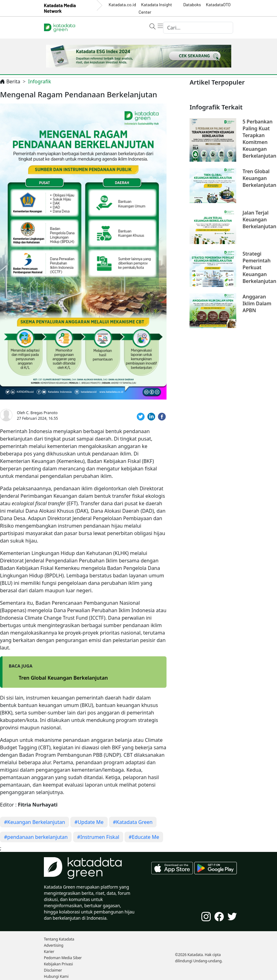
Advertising (54, 945)
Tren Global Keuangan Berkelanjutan (63, 678)
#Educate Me (144, 837)
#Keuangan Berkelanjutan (35, 822)
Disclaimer (53, 970)
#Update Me (89, 822)
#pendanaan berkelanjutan (36, 837)
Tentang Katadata (59, 939)
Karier (49, 952)
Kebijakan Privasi (58, 964)
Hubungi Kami (56, 976)
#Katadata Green (133, 822)
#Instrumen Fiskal (98, 837)
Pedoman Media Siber (63, 958)
